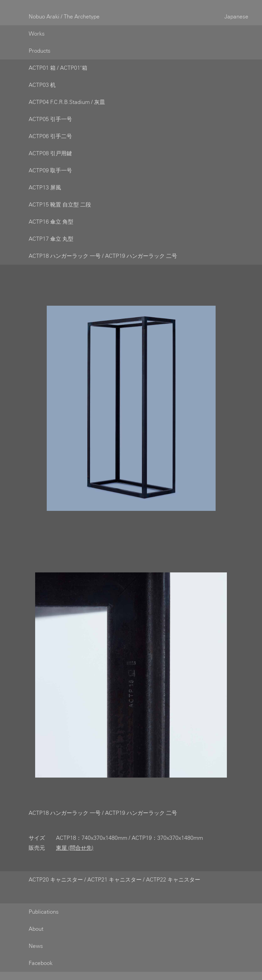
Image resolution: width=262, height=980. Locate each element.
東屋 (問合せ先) (75, 840)
